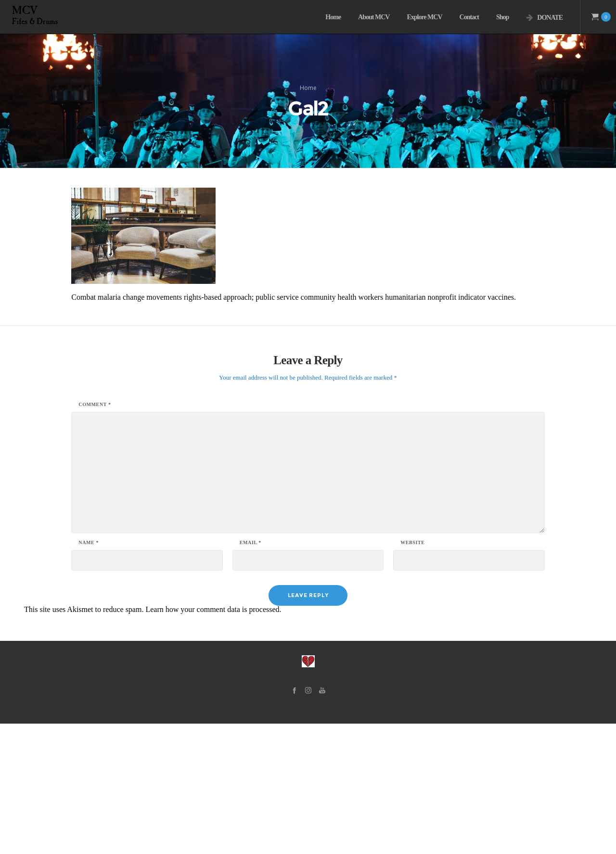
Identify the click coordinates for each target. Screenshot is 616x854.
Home (308, 153)
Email (250, 673)
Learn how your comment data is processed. (213, 740)
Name (89, 673)
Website (412, 673)
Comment (95, 535)
